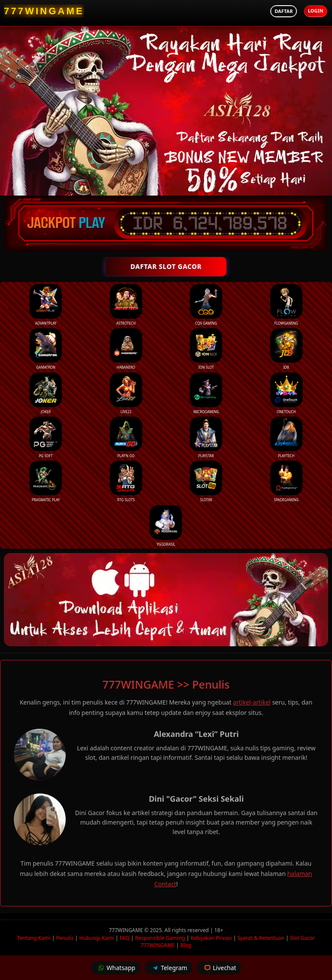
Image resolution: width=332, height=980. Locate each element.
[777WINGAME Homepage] (44, 11)
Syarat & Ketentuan (261, 938)
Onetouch (286, 393)
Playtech (286, 437)
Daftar (284, 11)
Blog (186, 945)
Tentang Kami (34, 938)
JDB (286, 349)
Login (316, 11)
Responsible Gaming (160, 938)
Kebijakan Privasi (211, 938)
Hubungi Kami (97, 938)
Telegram (169, 968)
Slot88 (206, 481)
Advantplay (46, 305)
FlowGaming (286, 305)
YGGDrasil (166, 526)
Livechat (219, 968)
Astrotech (126, 305)
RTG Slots (126, 481)
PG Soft (46, 437)
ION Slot (206, 349)
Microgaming (206, 393)
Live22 (126, 393)
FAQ (125, 938)
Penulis (65, 938)
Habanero (126, 349)
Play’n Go (126, 437)
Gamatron (46, 349)
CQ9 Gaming (206, 305)
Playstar (206, 437)
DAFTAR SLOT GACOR (166, 266)
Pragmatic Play (46, 481)
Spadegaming (286, 481)
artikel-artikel (252, 702)
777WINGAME (127, 930)
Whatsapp (116, 968)
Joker (46, 393)
